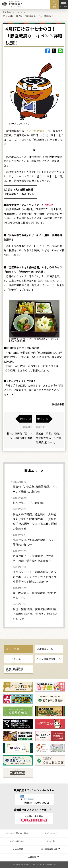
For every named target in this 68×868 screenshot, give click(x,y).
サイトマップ (51, 833)
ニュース (19, 12)
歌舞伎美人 (7, 12)
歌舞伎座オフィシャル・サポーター (34, 810)
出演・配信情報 (14, 669)
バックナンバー (14, 659)
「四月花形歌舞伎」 (35, 131)
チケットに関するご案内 (17, 833)
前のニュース (26, 419)
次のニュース (42, 419)
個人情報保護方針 (49, 849)
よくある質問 (17, 849)
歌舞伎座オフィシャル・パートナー (34, 790)
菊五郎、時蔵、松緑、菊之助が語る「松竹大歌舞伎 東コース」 (49, 438)
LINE (60, 51)
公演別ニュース (45, 649)
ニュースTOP (13, 649)
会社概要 (32, 857)
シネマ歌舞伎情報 (46, 659)
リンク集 (51, 841)
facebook (48, 51)
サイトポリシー (17, 841)
